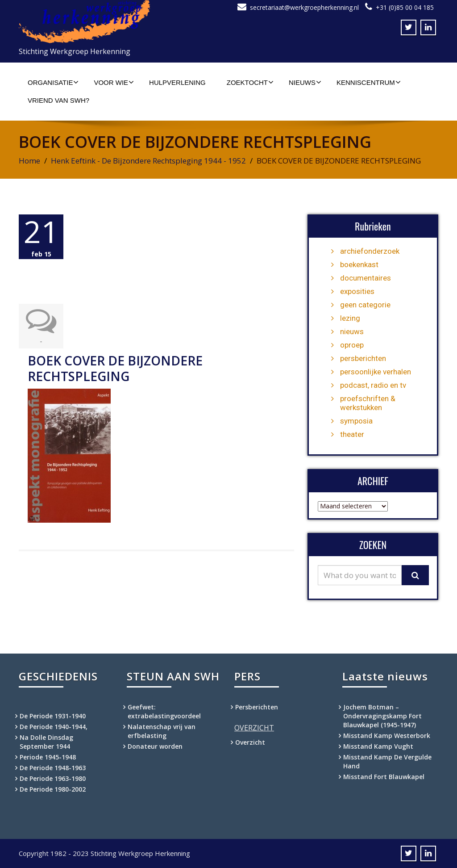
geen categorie (365, 305)
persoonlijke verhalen (376, 372)
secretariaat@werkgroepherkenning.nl (304, 7)
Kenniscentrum (369, 82)
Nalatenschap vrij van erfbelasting (162, 731)
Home (29, 161)
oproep (352, 345)
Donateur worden (155, 746)
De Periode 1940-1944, (54, 727)
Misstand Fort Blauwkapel (384, 777)
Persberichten (257, 707)
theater (352, 434)
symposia (356, 421)
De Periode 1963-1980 (53, 778)
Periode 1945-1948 (48, 757)
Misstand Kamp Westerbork (387, 736)
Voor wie (114, 82)
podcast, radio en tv (373, 385)
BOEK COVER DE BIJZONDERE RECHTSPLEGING (115, 368)
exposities (357, 291)
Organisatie (53, 82)
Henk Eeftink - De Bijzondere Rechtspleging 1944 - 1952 (148, 161)
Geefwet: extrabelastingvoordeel (164, 711)
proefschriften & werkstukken (368, 403)
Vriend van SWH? (58, 100)
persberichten (363, 358)
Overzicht (250, 742)
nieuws (352, 331)
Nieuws (305, 82)
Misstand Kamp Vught (378, 746)
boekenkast (359, 264)
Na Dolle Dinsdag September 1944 (46, 742)
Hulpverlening (177, 82)
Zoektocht (250, 82)
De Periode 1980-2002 (53, 789)
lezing (350, 318)
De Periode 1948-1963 (53, 768)
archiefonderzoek (370, 251)
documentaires (366, 278)
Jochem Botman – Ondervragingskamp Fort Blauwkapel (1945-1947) (382, 716)
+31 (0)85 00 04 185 (405, 7)
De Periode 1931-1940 (53, 716)
